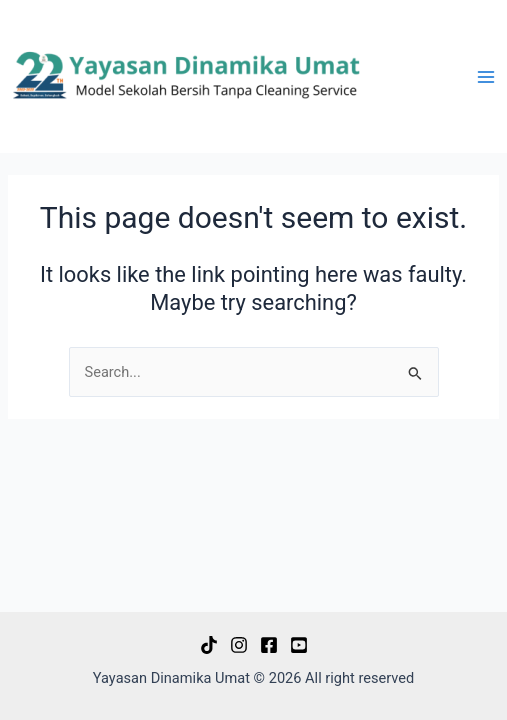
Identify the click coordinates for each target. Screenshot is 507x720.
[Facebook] (269, 645)
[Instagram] (239, 645)
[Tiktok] (209, 645)
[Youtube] (299, 645)
